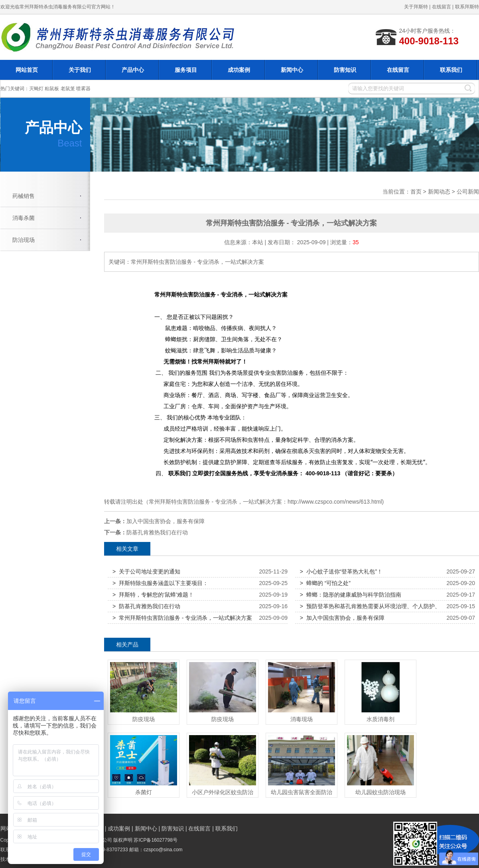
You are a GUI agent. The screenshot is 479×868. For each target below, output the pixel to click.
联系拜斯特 (467, 7)
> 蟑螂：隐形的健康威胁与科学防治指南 (351, 595)
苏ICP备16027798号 (155, 840)
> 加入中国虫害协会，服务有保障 (342, 618)
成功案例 (239, 70)
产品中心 (133, 70)
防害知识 (345, 70)
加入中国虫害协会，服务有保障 (166, 521)
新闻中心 (292, 70)
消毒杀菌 (24, 218)
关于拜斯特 (416, 7)
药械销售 (24, 196)
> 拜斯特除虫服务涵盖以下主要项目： (160, 583)
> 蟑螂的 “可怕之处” (325, 583)
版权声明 (123, 840)
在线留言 (442, 7)
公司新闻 (468, 192)
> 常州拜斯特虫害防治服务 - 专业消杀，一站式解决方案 (182, 618)
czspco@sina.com (163, 850)
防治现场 (24, 240)
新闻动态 (439, 192)
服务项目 (186, 70)
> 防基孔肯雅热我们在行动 (146, 606)
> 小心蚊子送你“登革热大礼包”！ (341, 571)
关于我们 (80, 70)
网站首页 (27, 70)
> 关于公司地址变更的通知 (146, 571)
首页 (416, 192)
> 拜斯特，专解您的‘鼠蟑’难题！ (153, 595)
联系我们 (451, 70)
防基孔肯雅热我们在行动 (157, 532)
